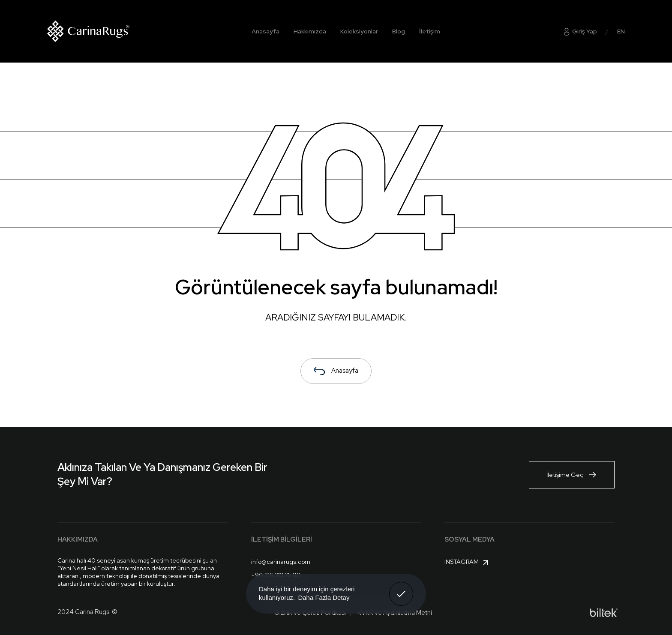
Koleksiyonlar (359, 31)
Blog (399, 31)
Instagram (468, 563)
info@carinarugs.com (281, 562)
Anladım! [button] (401, 587)
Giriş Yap (580, 31)
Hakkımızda (310, 31)
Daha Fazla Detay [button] (324, 598)
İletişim (430, 31)
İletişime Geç (572, 475)
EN (621, 31)
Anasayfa (265, 31)
